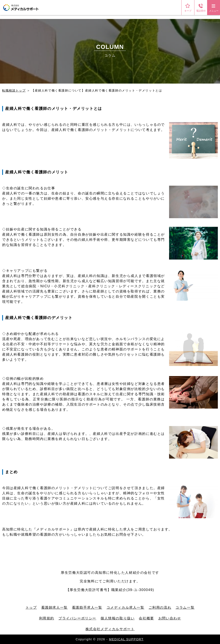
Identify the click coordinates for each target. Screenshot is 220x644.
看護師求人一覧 (54, 607)
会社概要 (146, 618)
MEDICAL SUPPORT (126, 639)
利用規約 (47, 618)
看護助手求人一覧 (87, 607)
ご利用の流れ (160, 607)
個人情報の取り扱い (118, 618)
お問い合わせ (170, 618)
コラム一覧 (185, 607)
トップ (31, 607)
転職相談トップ (14, 90)
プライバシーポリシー (77, 618)
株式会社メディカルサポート (110, 629)
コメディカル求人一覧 (125, 607)
